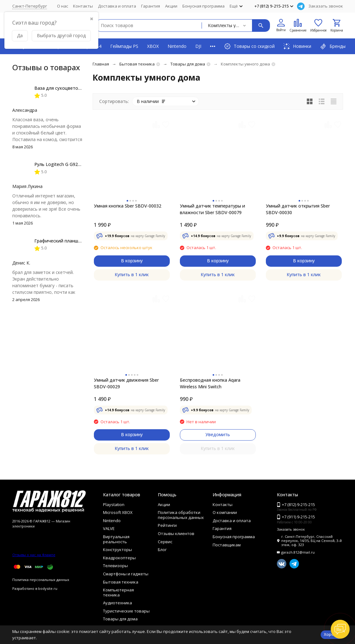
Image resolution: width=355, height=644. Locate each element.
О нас (63, 6)
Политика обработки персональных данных (181, 515)
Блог (162, 550)
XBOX (153, 46)
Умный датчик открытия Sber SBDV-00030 (298, 209)
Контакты (83, 6)
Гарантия (151, 6)
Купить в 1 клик (132, 274)
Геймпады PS (124, 46)
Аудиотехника (117, 603)
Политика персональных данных (41, 580)
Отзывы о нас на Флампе (34, 555)
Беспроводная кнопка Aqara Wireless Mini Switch (210, 383)
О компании (225, 512)
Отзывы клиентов (176, 533)
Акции (171, 6)
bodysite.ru (48, 588)
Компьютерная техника (118, 592)
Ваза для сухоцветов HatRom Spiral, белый (81, 88)
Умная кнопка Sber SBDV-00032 (128, 206)
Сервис (165, 542)
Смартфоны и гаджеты (126, 574)
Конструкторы (117, 550)
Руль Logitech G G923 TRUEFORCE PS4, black (82, 164)
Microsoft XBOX (118, 512)
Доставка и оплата (117, 6)
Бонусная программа (203, 6)
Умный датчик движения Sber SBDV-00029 (126, 383)
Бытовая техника (137, 64)
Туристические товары (126, 611)
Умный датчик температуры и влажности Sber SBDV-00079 (212, 209)
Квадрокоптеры (119, 558)
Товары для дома (188, 64)
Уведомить (218, 434)
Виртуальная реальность (116, 539)
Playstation (114, 504)
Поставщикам (227, 545)
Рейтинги (167, 525)
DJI (198, 46)
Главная (101, 64)
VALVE (109, 528)
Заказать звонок (326, 6)
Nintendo (177, 46)
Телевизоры (115, 566)
